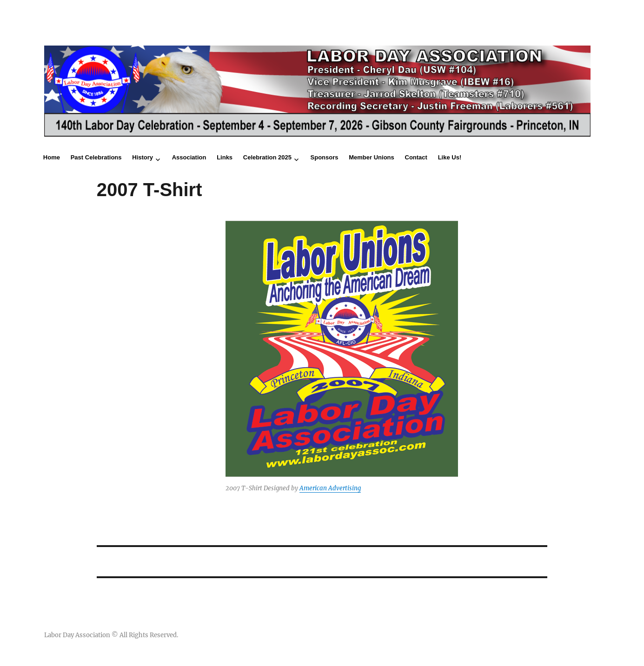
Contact (416, 157)
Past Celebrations (96, 157)
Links (225, 157)
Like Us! (450, 157)
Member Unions (372, 157)
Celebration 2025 (267, 157)
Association (189, 157)
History (143, 157)
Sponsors (325, 157)
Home (52, 157)
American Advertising (330, 488)
